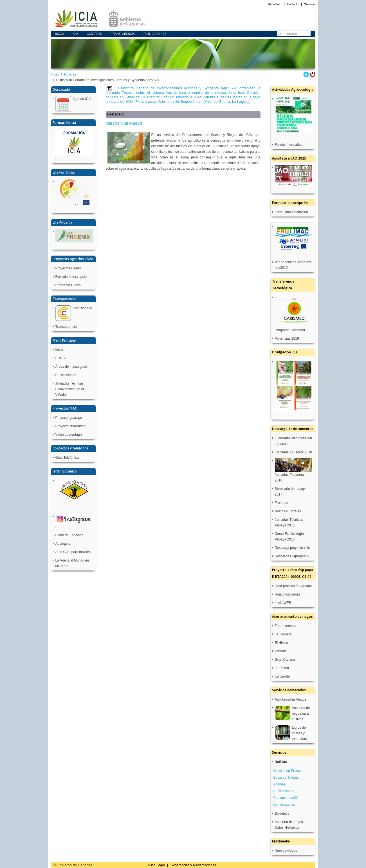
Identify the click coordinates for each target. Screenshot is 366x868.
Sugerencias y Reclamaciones (193, 865)
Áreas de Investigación (72, 367)
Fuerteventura (285, 626)
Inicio (60, 34)
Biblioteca (282, 814)
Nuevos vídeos (286, 851)
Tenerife (281, 651)
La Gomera (283, 634)
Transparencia (123, 34)
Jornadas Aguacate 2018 (294, 452)
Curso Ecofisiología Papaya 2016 (289, 537)
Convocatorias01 (286, 798)
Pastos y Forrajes (288, 511)
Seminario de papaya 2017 (291, 492)
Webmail (310, 4)
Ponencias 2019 (287, 338)
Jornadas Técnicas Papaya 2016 (289, 522)
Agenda (279, 784)
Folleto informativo (289, 145)
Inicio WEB (283, 603)
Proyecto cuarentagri (71, 426)
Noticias (70, 74)
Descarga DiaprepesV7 (292, 556)
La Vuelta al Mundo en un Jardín (72, 563)
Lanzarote (282, 676)
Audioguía (63, 544)
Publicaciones (155, 34)
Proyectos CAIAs (68, 268)
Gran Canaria (285, 660)
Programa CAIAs (68, 285)
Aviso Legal (156, 865)
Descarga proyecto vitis (292, 548)
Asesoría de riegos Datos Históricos (289, 825)
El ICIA (61, 358)
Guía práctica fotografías (293, 586)
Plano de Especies (69, 535)
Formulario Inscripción (72, 277)
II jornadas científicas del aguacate (293, 441)
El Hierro (281, 643)
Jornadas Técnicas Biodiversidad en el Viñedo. (70, 389)
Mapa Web (275, 4)
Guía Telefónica (67, 458)
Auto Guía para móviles (73, 552)
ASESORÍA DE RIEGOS (124, 124)
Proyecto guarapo (69, 418)
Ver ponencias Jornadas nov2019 (293, 265)
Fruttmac (281, 503)
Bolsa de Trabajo (286, 778)
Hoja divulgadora (288, 594)
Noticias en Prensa (288, 771)
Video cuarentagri (69, 435)
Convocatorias (284, 805)
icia (75, 34)
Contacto (293, 4)
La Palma (282, 668)
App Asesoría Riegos (291, 699)
